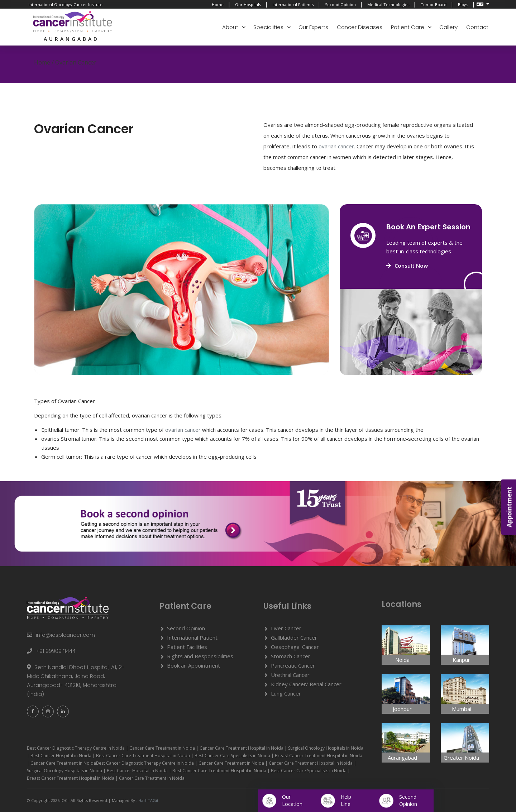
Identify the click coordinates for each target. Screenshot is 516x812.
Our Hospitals (248, 4)
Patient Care (408, 27)
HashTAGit (148, 800)
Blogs (463, 4)
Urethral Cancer (290, 675)
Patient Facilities (187, 647)
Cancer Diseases (360, 27)
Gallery (448, 27)
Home (218, 4)
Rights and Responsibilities (200, 656)
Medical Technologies (388, 4)
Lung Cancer (286, 693)
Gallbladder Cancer (294, 637)
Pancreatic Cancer (293, 665)
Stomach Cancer (291, 656)
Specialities (268, 27)
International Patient (192, 637)
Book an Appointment (193, 665)
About (230, 27)
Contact (477, 27)
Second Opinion (340, 4)
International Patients (293, 4)
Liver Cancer (286, 628)
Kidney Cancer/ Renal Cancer (306, 684)
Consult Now (407, 266)
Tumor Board (434, 4)
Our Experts (313, 27)
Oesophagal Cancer (295, 647)
